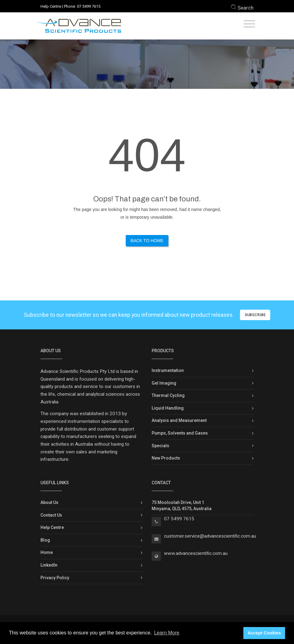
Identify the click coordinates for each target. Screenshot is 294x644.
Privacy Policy (55, 578)
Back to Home (147, 241)
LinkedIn (49, 565)
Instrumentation (168, 370)
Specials (160, 446)
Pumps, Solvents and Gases (180, 433)
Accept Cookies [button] (264, 633)
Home (47, 552)
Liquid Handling (168, 408)
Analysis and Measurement (179, 420)
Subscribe (255, 315)
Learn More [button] (167, 633)
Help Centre (51, 6)
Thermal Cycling (168, 395)
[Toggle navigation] (249, 24)
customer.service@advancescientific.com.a (209, 536)
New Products (166, 458)
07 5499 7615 (89, 6)
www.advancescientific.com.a (195, 553)
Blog (45, 540)
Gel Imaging (164, 383)
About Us (49, 502)
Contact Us (51, 515)
